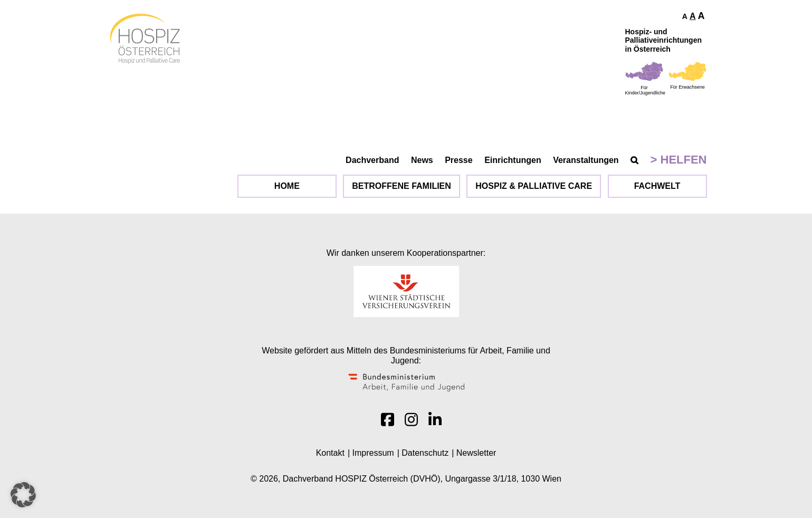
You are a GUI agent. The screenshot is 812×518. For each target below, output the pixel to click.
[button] (23, 495)
